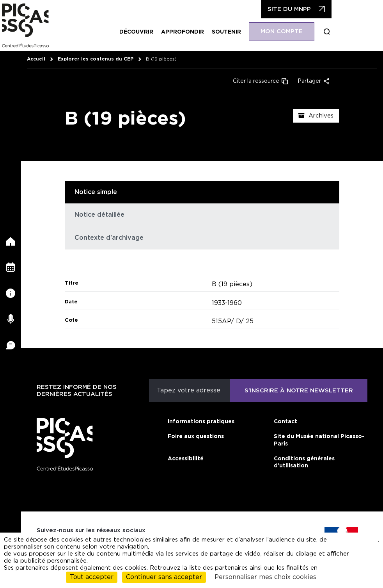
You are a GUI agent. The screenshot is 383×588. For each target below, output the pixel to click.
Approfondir (183, 32)
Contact (285, 422)
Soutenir (226, 32)
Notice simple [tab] (96, 192)
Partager (309, 81)
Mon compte (282, 31)
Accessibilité (186, 459)
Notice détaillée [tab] (99, 215)
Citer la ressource (256, 81)
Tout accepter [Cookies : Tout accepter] (92, 577)
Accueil (36, 59)
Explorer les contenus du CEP (96, 59)
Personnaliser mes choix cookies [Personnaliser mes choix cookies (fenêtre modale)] (265, 577)
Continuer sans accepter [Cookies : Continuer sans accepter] (164, 577)
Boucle (327, 32)
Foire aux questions (196, 437)
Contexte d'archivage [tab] (109, 238)
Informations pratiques (201, 422)
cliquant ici (366, 543)
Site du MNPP (289, 9)
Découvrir (136, 32)
